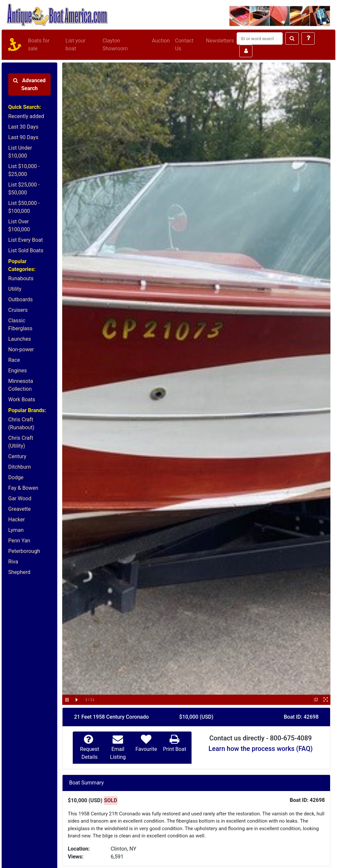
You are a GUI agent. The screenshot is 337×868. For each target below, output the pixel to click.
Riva (13, 562)
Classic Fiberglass (20, 324)
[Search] (260, 38)
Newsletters (220, 41)
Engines (17, 371)
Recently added (26, 116)
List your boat (76, 45)
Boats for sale (39, 45)
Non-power (21, 349)
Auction (161, 41)
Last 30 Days (23, 127)
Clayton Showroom (115, 45)
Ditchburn (20, 467)
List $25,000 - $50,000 (24, 189)
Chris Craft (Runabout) (21, 423)
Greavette (19, 509)
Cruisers (18, 310)
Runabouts (21, 278)
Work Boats (22, 399)
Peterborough (24, 551)
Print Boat (174, 749)
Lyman (16, 530)
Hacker (16, 520)
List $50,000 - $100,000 (24, 207)
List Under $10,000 (20, 152)
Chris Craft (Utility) (21, 442)
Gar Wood (20, 498)
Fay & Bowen (23, 488)
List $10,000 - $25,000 (24, 170)
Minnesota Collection (21, 385)
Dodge (16, 477)
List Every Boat (26, 240)
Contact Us (184, 45)
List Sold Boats (26, 250)
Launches (20, 339)
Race (14, 360)
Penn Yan (19, 541)
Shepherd (19, 572)
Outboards (20, 299)
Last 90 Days (23, 137)
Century (17, 456)
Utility (15, 289)
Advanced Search (29, 84)
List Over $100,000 (19, 225)
